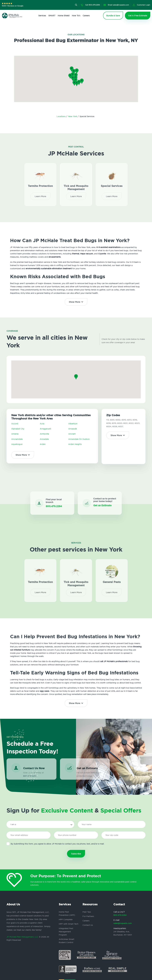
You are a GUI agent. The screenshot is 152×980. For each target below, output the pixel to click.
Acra (42, 424)
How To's (76, 16)
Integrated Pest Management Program (66, 932)
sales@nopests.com (123, 923)
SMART (52, 16)
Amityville (44, 434)
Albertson (73, 424)
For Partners (88, 916)
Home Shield (64, 16)
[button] (76, 80)
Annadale (44, 439)
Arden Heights (75, 444)
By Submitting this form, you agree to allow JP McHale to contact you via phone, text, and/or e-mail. (55, 844)
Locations (61, 116)
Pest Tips (87, 912)
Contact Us (88, 925)
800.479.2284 (120, 915)
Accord (15, 424)
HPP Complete (66, 919)
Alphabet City (18, 429)
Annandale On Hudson (79, 439)
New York (73, 116)
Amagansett (45, 429)
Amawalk (73, 429)
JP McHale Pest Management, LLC (22, 937)
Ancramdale (17, 439)
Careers (86, 16)
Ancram (72, 434)
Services (42, 16)
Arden (43, 444)
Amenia (15, 434)
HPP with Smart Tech (69, 924)
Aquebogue (17, 444)
